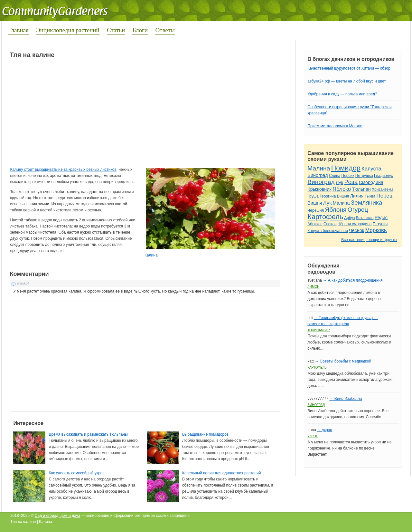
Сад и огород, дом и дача (58, 516)
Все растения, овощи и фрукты (369, 240)
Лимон (313, 287)
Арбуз (349, 218)
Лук (339, 182)
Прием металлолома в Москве (335, 126)
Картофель (325, 217)
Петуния (380, 224)
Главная (18, 30)
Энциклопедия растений (68, 30)
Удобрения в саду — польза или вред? (342, 94)
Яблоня (336, 210)
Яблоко (342, 189)
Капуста (371, 169)
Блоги (140, 30)
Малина (319, 168)
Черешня (316, 210)
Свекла (330, 224)
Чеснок (356, 230)
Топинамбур (318, 330)
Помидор (346, 168)
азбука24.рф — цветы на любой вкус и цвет (347, 81)
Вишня (343, 196)
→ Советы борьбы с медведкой (343, 361)
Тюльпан (361, 189)
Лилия (357, 196)
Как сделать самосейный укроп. (77, 473)
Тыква (370, 196)
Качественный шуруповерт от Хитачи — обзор (349, 68)
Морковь (376, 230)
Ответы (165, 30)
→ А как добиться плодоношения (353, 280)
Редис (381, 218)
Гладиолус (383, 176)
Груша (313, 196)
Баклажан (365, 218)
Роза (351, 182)
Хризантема (383, 189)
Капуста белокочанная (328, 231)
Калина (151, 255)
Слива (335, 176)
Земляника (367, 203)
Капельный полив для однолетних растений (221, 473)
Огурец (358, 210)
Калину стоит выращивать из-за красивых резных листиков (63, 169)
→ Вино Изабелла (346, 399)
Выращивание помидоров (205, 434)
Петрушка (364, 176)
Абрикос (315, 224)
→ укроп (324, 430)
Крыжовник (319, 189)
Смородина (371, 182)
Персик (348, 176)
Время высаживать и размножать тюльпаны (88, 434)
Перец (385, 196)
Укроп (313, 436)
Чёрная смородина (355, 224)
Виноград (318, 175)
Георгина (328, 196)
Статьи (116, 30)
